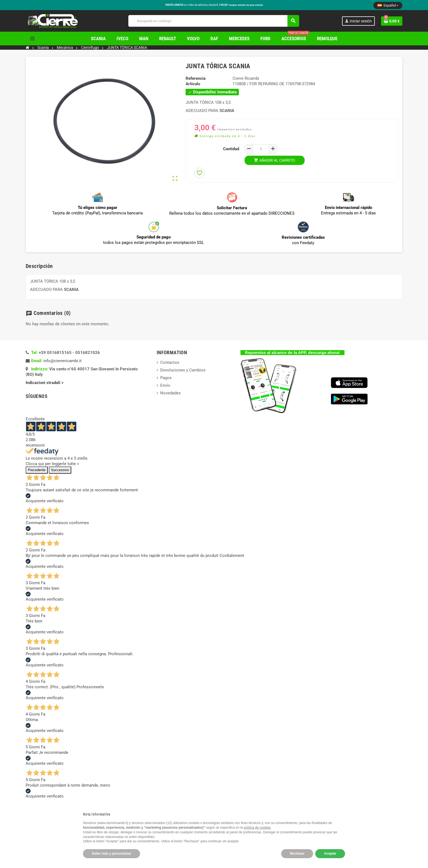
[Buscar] (214, 21)
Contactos (170, 362)
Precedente (37, 470)
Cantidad (231, 149)
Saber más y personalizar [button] (112, 854)
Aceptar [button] (330, 854)
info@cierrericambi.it (63, 361)
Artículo (193, 84)
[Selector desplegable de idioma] (388, 5)
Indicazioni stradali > (45, 383)
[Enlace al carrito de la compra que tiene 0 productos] (392, 21)
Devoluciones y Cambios (183, 370)
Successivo (60, 470)
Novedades (170, 393)
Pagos (166, 378)
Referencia (196, 78)
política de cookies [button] (257, 828)
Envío (165, 385)
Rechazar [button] (297, 854)
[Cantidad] (261, 149)
